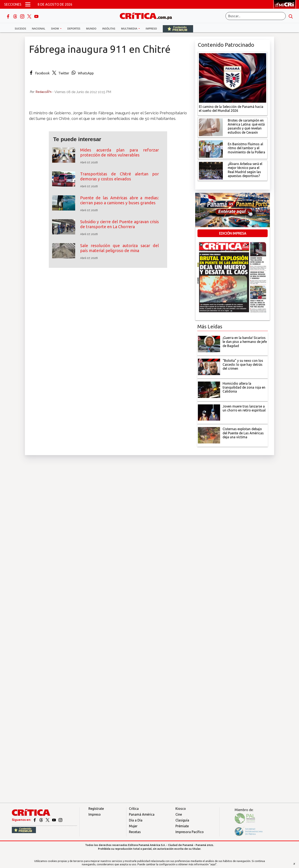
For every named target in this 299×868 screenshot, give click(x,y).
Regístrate (96, 809)
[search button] (291, 16)
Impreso (151, 29)
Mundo (91, 29)
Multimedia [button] (129, 29)
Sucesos (20, 29)
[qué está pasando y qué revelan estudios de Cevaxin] (211, 127)
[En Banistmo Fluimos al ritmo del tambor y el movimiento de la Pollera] (211, 149)
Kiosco (181, 809)
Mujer (133, 826)
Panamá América (142, 814)
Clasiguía (182, 820)
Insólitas (109, 29)
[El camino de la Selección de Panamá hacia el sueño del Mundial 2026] (233, 78)
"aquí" (213, 864)
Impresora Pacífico (190, 832)
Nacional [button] (39, 29)
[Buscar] (256, 16)
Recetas (135, 832)
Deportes (74, 29)
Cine (179, 814)
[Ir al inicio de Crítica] (148, 15)
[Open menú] (28, 4)
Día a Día (136, 820)
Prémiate (182, 826)
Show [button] (55, 29)
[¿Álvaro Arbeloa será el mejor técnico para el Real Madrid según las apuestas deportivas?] (211, 170)
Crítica (134, 809)
